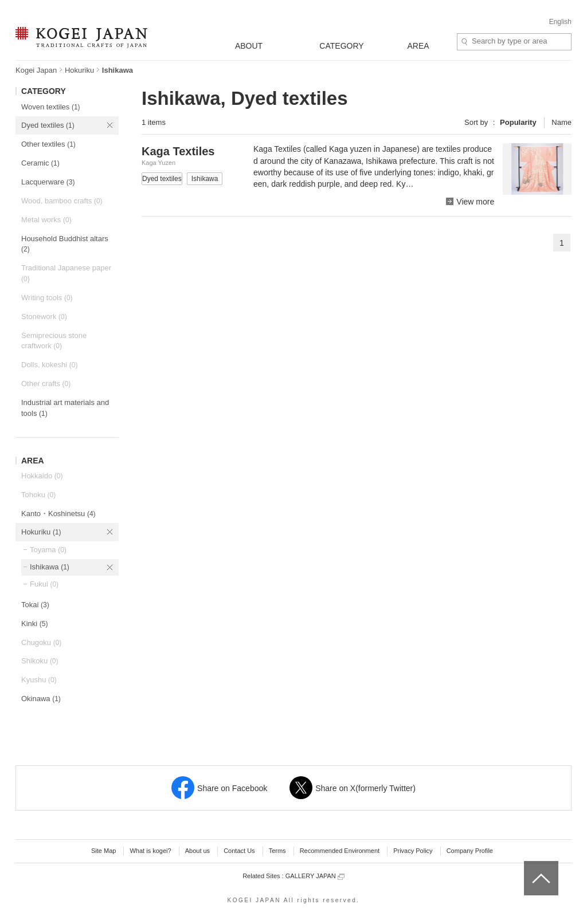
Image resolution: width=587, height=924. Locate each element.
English (560, 22)
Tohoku (38, 495)
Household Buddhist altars (65, 244)
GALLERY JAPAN (315, 876)
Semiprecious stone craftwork (54, 341)
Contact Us (239, 851)
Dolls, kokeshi (49, 365)
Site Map (103, 851)
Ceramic (40, 163)
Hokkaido (42, 476)
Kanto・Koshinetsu (58, 514)
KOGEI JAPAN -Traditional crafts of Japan (81, 38)
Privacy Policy (413, 851)
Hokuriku (79, 70)
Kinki (34, 624)
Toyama (48, 550)
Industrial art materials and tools (65, 408)
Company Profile (470, 851)
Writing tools (47, 298)
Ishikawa (50, 567)
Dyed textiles (48, 125)
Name (561, 122)
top (528, 865)
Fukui (44, 584)
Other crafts (46, 384)
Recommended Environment (340, 851)
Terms (277, 851)
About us (197, 851)
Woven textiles (51, 107)
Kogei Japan (36, 70)
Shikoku (40, 661)
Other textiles (48, 144)
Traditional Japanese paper (66, 273)
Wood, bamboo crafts (62, 201)
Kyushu (39, 680)
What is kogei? (150, 851)
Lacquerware (48, 182)
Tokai (35, 605)
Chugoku (41, 642)
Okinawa (41, 699)
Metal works (46, 220)
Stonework (44, 316)
